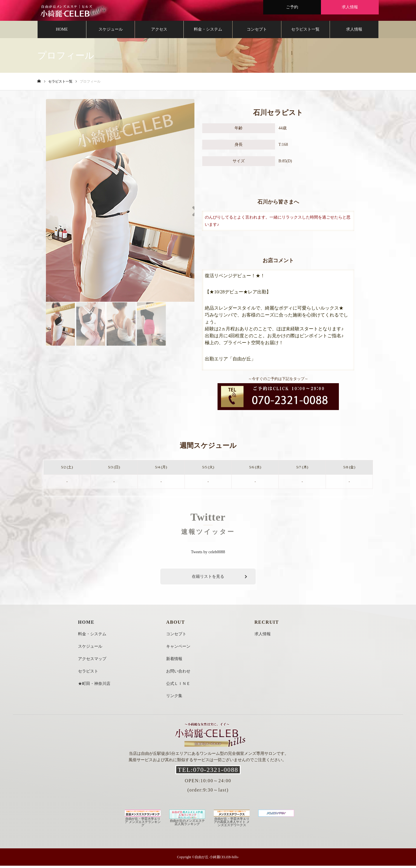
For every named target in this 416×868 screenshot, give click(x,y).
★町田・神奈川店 (94, 686)
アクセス (159, 32)
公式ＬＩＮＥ (178, 686)
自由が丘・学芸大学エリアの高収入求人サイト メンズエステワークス (232, 823)
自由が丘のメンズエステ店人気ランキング (187, 823)
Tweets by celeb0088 (208, 555)
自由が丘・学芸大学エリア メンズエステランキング (143, 823)
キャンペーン (178, 649)
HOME (62, 32)
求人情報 (354, 32)
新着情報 (174, 661)
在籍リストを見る (208, 579)
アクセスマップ (92, 661)
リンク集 (174, 698)
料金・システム (208, 32)
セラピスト (88, 674)
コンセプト (257, 32)
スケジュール (111, 32)
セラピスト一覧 (305, 32)
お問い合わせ (178, 674)
